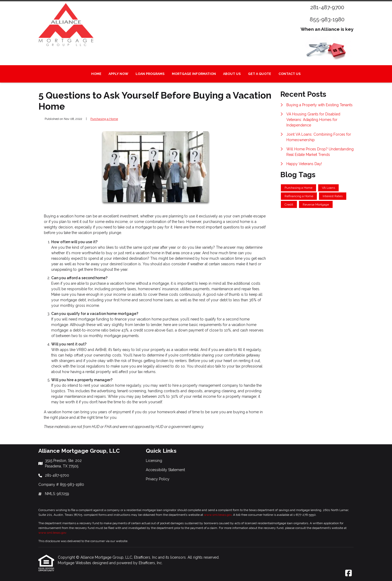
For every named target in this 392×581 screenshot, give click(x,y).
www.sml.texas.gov (218, 515)
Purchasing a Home (104, 119)
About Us (232, 74)
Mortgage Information (194, 74)
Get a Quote (260, 74)
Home (96, 74)
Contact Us (290, 74)
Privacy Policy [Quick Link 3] (158, 479)
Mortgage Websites (75, 563)
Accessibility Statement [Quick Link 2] (165, 470)
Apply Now (118, 74)
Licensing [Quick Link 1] (154, 461)
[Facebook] (349, 573)
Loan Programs (150, 74)
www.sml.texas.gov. (53, 533)
